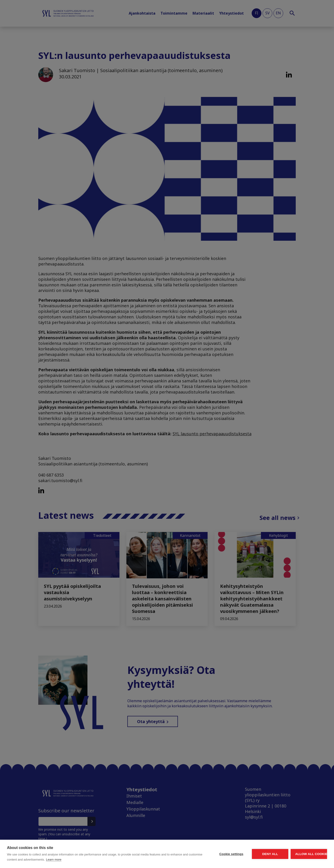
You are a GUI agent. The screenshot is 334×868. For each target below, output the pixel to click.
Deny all (244, 854)
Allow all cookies (300, 854)
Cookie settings (188, 854)
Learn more (107, 860)
